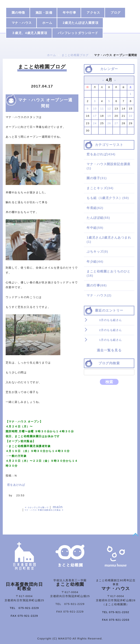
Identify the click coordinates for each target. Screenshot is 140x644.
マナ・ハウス (22, 23)
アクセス (93, 13)
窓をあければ (16, 485)
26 (109, 123)
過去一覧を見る (109, 350)
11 (102, 108)
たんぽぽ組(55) (98, 218)
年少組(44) (95, 262)
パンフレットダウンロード (78, 33)
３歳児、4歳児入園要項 (30, 33)
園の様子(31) (97, 178)
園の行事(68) (97, 285)
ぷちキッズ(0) (97, 252)
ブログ (116, 13)
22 (131, 116)
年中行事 (69, 13)
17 (95, 116)
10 (95, 108)
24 (95, 123)
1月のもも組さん (111, 340)
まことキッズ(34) (100, 188)
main (58, 507)
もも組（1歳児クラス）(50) (108, 198)
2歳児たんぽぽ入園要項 (81, 23)
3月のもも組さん (111, 320)
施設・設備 (44, 13)
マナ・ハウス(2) (99, 295)
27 (116, 123)
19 (109, 116)
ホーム (47, 23)
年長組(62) (95, 208)
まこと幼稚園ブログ (75, 55)
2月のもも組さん (111, 330)
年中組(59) (95, 228)
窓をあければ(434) (101, 154)
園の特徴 (18, 13)
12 (109, 108)
